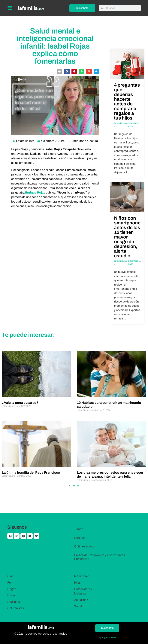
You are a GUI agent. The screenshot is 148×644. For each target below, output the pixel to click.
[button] (60, 71)
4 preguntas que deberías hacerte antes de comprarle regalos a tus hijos (127, 101)
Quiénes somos (85, 546)
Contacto (80, 538)
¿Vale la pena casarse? (20, 403)
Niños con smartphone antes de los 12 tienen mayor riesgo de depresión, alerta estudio (127, 237)
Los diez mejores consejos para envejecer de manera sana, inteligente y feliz (110, 475)
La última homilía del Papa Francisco (31, 473)
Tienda (79, 529)
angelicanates (109, 638)
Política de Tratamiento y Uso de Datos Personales (100, 557)
